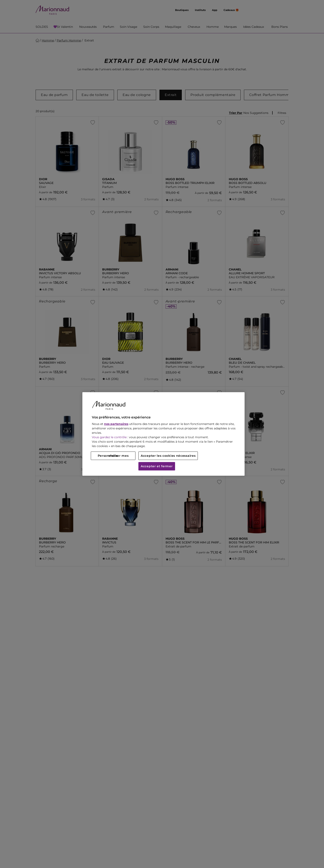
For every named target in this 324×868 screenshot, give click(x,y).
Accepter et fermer (157, 466)
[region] (163, 434)
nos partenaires (116, 424)
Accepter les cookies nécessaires (168, 456)
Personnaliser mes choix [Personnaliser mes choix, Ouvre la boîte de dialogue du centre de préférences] (113, 456)
